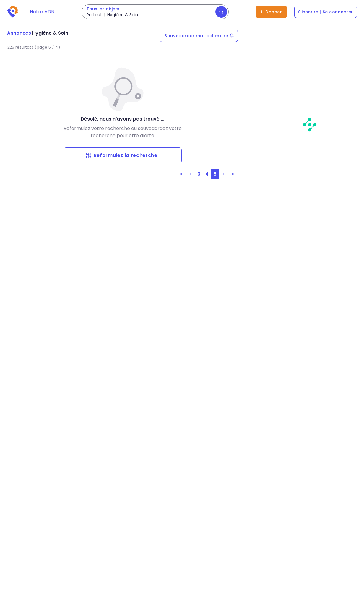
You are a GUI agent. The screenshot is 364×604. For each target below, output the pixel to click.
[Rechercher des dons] (155, 12)
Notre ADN (42, 12)
